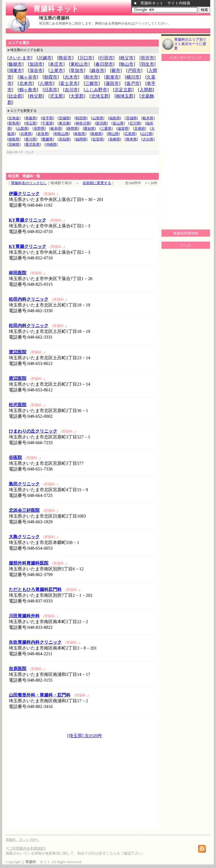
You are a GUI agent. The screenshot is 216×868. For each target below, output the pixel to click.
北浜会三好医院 (24, 510)
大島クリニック (24, 537)
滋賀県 (123, 128)
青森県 (31, 118)
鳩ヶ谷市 (28, 77)
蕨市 (116, 71)
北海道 (14, 118)
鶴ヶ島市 (28, 90)
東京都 (64, 123)
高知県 (64, 139)
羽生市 (147, 64)
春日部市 (104, 64)
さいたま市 (20, 58)
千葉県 (47, 123)
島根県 (96, 134)
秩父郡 (36, 96)
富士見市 (69, 83)
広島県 (130, 134)
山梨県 (22, 128)
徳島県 (14, 139)
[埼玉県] (75, 736)
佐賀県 (98, 139)
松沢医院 (18, 405)
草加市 (77, 71)
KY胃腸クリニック (28, 220)
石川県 (135, 123)
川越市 (45, 58)
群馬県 (14, 123)
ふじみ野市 (96, 90)
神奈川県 (83, 123)
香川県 (31, 139)
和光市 (92, 77)
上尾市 (56, 71)
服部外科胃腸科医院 (29, 563)
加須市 (36, 64)
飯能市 (15, 64)
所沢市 (147, 58)
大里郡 (77, 96)
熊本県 (131, 139)
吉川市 (71, 90)
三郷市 (92, 83)
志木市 (71, 77)
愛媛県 (47, 139)
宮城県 (64, 118)
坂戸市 (133, 83)
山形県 (98, 118)
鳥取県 (80, 134)
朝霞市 (51, 77)
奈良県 (43, 134)
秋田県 (81, 118)
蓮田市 (112, 83)
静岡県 (73, 128)
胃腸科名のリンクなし (29, 183)
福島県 (115, 118)
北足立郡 (123, 90)
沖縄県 (51, 144)
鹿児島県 (32, 144)
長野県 (39, 128)
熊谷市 (65, 58)
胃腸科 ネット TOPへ (22, 840)
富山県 (118, 123)
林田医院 (18, 273)
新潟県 (101, 123)
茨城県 (131, 118)
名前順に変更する (97, 183)
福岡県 (81, 139)
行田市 (106, 58)
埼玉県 (31, 123)
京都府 (140, 128)
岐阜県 (56, 128)
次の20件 (93, 736)
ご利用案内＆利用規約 (27, 848)
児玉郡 (56, 96)
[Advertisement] (70, 37)
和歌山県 (61, 134)
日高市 (51, 90)
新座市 (112, 77)
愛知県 (89, 128)
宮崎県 (14, 144)
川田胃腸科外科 (24, 616)
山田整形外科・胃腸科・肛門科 (40, 695)
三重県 (106, 128)
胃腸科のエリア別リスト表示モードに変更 (190, 44)
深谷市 (36, 71)
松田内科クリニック (29, 299)
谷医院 (15, 458)
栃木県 (148, 118)
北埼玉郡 (100, 96)
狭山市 (127, 64)
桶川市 (133, 77)
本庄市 (56, 64)
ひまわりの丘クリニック (33, 431)
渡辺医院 (18, 352)
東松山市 (79, 64)
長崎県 (115, 139)
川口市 (86, 58)
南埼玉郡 (125, 96)
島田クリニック (24, 484)
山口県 (147, 134)
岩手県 (47, 118)
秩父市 (127, 58)
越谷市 (98, 71)
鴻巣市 (15, 71)
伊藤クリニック (24, 194)
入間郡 (146, 90)
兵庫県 (26, 134)
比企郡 (15, 96)
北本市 (26, 83)
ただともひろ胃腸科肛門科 (35, 589)
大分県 (148, 139)
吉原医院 (18, 669)
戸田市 (134, 71)
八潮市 (46, 83)
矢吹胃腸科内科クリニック (35, 642)
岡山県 (113, 134)
